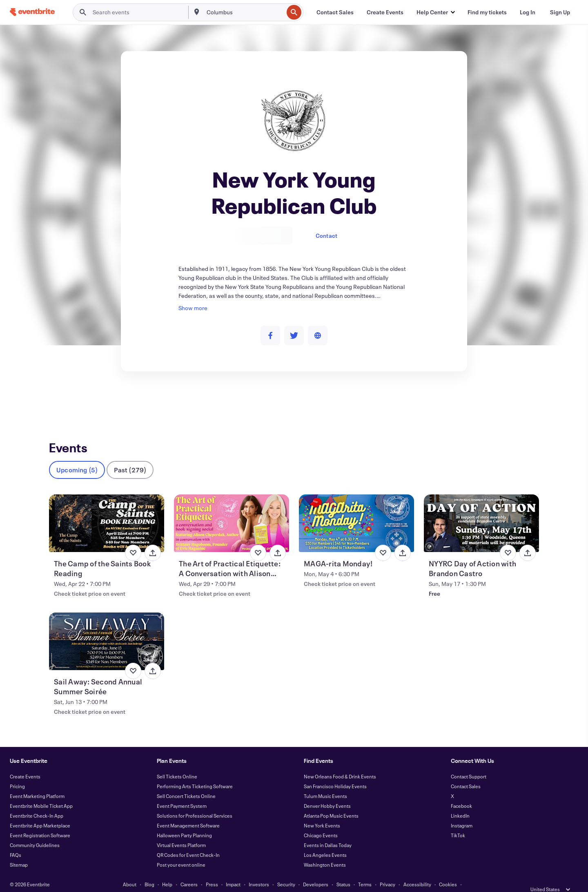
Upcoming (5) (77, 456)
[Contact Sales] (335, 12)
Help (167, 871)
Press (212, 871)
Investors (259, 871)
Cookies (448, 871)
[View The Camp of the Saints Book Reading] (107, 510)
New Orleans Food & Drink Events (340, 763)
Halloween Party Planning (184, 822)
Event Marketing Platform (37, 782)
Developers (316, 871)
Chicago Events (321, 822)
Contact (326, 236)
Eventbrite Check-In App (37, 802)
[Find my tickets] (487, 12)
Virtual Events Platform (181, 832)
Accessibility (417, 871)
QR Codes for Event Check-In (188, 841)
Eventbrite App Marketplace (40, 812)
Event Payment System (182, 792)
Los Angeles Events (325, 841)
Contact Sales (466, 773)
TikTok (458, 822)
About (130, 871)
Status (343, 871)
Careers (189, 871)
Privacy (388, 871)
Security (286, 871)
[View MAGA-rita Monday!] (356, 510)
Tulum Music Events (325, 782)
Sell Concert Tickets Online (186, 782)
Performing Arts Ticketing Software (195, 773)
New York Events (322, 812)
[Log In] (528, 12)
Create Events (25, 763)
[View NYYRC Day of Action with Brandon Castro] (481, 510)
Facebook (461, 792)
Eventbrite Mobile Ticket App (41, 792)
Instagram (462, 812)
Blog (149, 871)
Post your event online (181, 851)
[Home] (32, 12)
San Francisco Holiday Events (335, 773)
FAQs (16, 841)
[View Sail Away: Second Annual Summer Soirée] (107, 628)
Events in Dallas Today (328, 832)
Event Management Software (188, 812)
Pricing (17, 773)
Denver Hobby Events (327, 792)
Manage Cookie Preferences (294, 881)
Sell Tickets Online (177, 763)
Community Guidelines (35, 832)
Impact (233, 871)
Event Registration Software (40, 822)
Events (58, 401)
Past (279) (130, 456)
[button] (435, 12)
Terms (365, 871)
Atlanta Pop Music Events (331, 802)
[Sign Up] (560, 12)
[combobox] (244, 12)
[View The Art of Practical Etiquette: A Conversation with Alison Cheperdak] (232, 510)
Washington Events (325, 851)
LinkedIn (460, 802)
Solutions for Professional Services (195, 802)
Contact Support (469, 763)
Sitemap (19, 851)
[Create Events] (385, 12)
